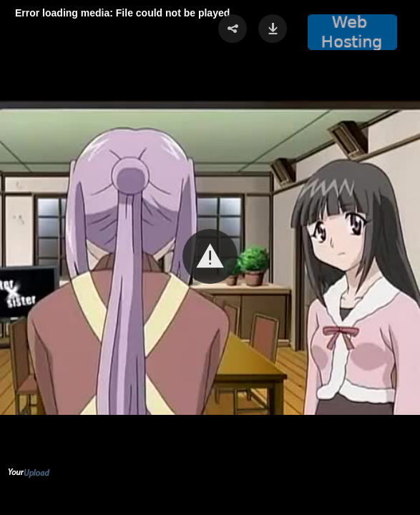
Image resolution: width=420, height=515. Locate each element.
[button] (210, 256)
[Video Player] (210, 257)
